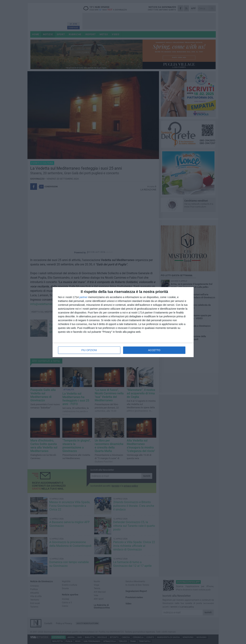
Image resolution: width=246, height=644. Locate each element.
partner (83, 297)
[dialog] (123, 322)
